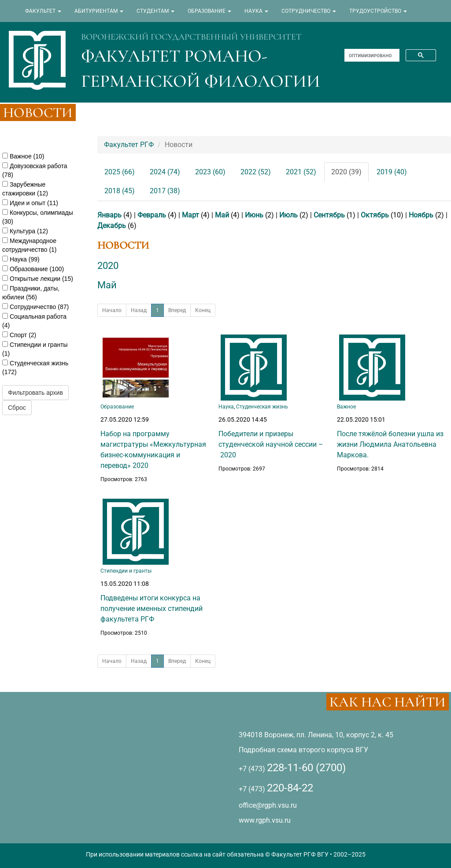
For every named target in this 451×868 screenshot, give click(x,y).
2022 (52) (256, 172)
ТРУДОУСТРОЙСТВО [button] (378, 11)
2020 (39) (346, 172)
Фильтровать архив (35, 393)
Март (190, 215)
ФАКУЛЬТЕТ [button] (43, 11)
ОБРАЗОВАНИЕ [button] (209, 11)
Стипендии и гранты (126, 571)
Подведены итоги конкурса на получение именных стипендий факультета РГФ (152, 609)
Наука (226, 407)
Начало (112, 310)
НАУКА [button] (256, 11)
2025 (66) (120, 172)
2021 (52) (301, 172)
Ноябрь (421, 215)
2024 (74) (165, 172)
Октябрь (375, 215)
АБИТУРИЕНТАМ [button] (99, 11)
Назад (139, 310)
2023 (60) (210, 172)
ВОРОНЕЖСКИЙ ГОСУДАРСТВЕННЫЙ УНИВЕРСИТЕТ (191, 37)
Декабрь (112, 226)
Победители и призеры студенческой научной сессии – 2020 (271, 444)
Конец (203, 310)
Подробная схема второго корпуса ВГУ (303, 750)
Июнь (254, 215)
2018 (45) (120, 191)
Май (222, 215)
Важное (346, 407)
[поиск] (371, 55)
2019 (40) (392, 172)
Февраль (152, 215)
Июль (288, 215)
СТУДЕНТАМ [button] (155, 11)
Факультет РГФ (129, 145)
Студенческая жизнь (262, 407)
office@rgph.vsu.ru (268, 805)
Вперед (177, 310)
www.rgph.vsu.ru (265, 820)
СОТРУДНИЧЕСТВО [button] (309, 11)
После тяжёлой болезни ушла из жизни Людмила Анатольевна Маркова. (390, 444)
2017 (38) (165, 191)
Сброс (17, 408)
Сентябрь (329, 215)
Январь (109, 215)
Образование (117, 407)
